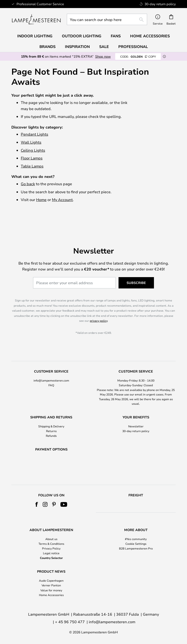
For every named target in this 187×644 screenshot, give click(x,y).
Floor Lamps (32, 158)
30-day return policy (136, 419)
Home (41, 200)
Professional (133, 47)
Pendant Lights (34, 134)
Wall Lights (31, 142)
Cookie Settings (136, 544)
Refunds (51, 423)
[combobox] (107, 19)
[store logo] (36, 19)
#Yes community (136, 539)
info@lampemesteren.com (51, 368)
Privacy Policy (51, 548)
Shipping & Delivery (51, 414)
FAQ (51, 373)
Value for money (51, 590)
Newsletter (136, 414)
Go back (28, 184)
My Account (62, 200)
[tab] (51, 375)
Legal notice (51, 553)
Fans (116, 36)
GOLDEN (138, 56)
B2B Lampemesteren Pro (136, 548)
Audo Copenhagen (51, 580)
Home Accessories (51, 595)
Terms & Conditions (51, 544)
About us (51, 539)
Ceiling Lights (33, 150)
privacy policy (99, 308)
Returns (51, 419)
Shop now (103, 56)
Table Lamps (32, 166)
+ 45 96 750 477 (70, 622)
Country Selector (51, 558)
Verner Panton (51, 585)
